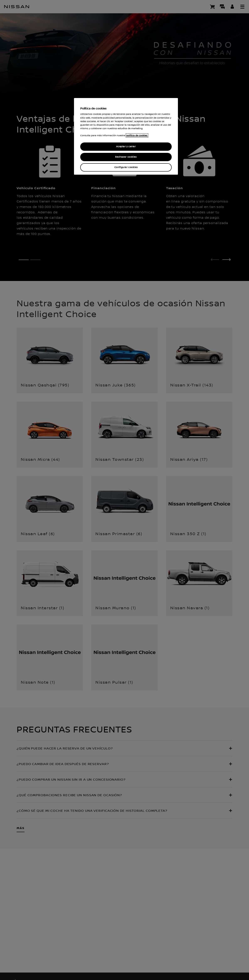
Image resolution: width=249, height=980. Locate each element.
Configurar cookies (126, 167)
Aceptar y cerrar (126, 147)
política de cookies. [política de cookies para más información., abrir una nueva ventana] (137, 135)
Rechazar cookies (126, 157)
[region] (126, 136)
